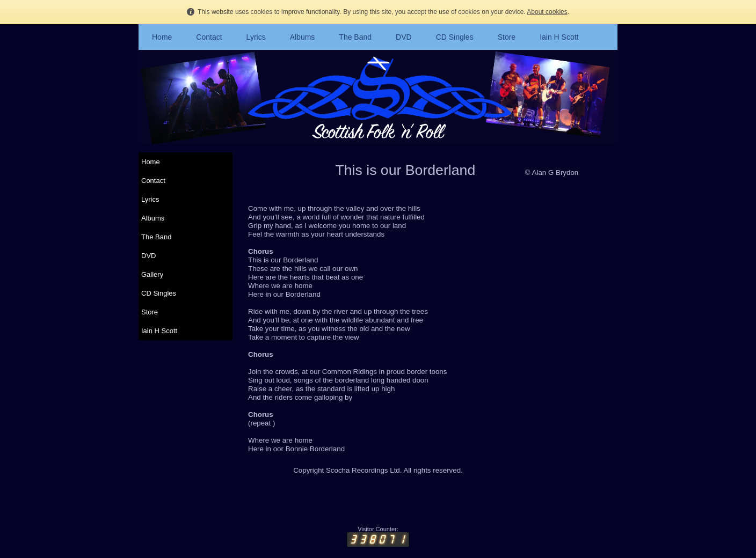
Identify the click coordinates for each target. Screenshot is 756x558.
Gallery (152, 274)
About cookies (547, 12)
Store (507, 37)
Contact (209, 37)
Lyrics (256, 37)
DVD (404, 37)
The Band (355, 37)
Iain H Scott (559, 37)
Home (162, 37)
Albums (303, 37)
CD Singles (455, 37)
